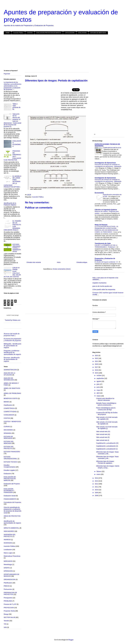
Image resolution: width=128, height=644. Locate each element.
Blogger (71, 640)
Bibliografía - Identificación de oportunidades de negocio (12, 346)
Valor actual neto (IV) (103, 431)
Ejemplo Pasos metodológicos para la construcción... (106, 404)
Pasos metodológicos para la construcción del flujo (106, 409)
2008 (97, 495)
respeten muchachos (99, 283)
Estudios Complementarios (10, 466)
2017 (97, 367)
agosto (99, 381)
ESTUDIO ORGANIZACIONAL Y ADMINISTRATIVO (17, 248)
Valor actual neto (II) (103, 437)
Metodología (8, 565)
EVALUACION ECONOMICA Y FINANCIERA (9, 491)
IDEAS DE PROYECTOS (12, 516)
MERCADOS (8, 561)
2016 (97, 370)
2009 (97, 493)
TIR (5, 624)
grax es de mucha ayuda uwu (102, 286)
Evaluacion (7, 474)
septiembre (100, 378)
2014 (97, 478)
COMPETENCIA (9, 408)
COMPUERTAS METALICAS (112, 148)
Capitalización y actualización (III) (107, 443)
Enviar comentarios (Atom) (62, 269)
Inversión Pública (18, 33)
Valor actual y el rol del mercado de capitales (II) (107, 423)
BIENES (6, 402)
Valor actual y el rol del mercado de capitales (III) (107, 418)
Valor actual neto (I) (103, 440)
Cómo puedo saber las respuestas (104, 289)
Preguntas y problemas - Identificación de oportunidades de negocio (12, 353)
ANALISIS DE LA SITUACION (9, 374)
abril (98, 393)
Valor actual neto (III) (103, 434)
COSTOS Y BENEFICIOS (12, 422)
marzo (99, 396)
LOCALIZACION (70, 33)
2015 (97, 373)
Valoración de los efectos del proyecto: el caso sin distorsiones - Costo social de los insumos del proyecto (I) (12, 120)
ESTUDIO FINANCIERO (12, 452)
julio (98, 384)
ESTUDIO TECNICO (11, 462)
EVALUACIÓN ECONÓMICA (17, 144)
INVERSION (8, 543)
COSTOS (30, 33)
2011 (97, 487)
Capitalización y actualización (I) (107, 449)
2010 (97, 490)
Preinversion (8, 589)
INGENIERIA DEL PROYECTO (10, 535)
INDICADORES (9, 531)
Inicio (59, 262)
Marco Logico (8, 553)
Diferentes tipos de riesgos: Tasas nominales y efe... (107, 453)
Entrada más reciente (34, 262)
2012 (97, 484)
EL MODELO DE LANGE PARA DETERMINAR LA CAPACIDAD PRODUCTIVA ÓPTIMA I (12, 182)
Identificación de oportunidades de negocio (12, 522)
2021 (97, 361)
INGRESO (7, 540)
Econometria (99, 193)
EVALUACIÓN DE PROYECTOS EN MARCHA (10, 479)
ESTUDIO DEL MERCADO (9, 442)
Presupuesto (8, 598)
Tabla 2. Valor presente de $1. (17, 107)
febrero (99, 471)
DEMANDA (7, 433)
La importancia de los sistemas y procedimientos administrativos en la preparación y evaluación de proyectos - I (13, 86)
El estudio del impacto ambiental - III (106, 262)
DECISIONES (8, 430)
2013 (97, 481)
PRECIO (7, 586)
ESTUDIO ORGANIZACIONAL (10, 458)
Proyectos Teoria (9, 611)
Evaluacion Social (10, 496)
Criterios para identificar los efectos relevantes (105, 399)
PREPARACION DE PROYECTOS (10, 594)
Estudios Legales (9, 470)
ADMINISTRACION (10, 370)
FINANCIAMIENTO (10, 499)
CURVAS (7, 427)
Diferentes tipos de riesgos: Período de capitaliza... (105, 462)
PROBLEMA (8, 601)
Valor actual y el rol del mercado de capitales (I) (107, 428)
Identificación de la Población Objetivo (10, 204)
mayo (99, 390)
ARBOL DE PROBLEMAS (12, 393)
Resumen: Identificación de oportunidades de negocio (12, 359)
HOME (8, 33)
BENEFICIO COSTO (11, 398)
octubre (99, 375)
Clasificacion (8, 405)
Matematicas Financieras (12, 556)
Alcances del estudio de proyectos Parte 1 (12, 335)
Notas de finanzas (101, 225)
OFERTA (7, 568)
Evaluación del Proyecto (12, 484)
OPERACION (8, 571)
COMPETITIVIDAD (10, 412)
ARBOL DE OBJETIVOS (12, 388)
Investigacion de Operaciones (105, 163)
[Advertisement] (64, 53)
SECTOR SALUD (10, 617)
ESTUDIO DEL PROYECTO (9, 448)
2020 (97, 364)
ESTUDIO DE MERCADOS (98, 33)
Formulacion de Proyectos (12, 502)
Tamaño (6, 621)
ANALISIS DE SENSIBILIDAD (9, 379)
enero (99, 474)
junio (98, 387)
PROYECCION (9, 608)
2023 (97, 355)
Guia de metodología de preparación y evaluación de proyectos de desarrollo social (13, 510)
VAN (5, 627)
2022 (97, 358)
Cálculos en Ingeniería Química (106, 210)
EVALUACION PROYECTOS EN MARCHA (49, 33)
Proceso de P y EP (10, 604)
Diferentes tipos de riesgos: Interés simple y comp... (108, 467)
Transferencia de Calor (103, 243)
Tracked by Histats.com (13, 320)
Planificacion (8, 583)
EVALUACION (82, 33)
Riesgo (6, 614)
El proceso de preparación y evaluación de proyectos (12, 340)
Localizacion (8, 550)
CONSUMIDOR (9, 415)
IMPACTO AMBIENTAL (11, 528)
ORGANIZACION (9, 579)
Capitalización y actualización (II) (107, 446)
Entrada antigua (82, 262)
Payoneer (7, 74)
